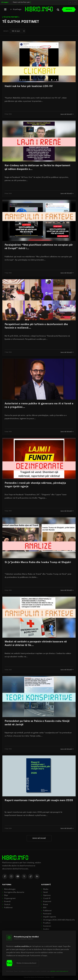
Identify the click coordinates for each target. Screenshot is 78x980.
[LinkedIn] (37, 876)
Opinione (46, 895)
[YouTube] (18, 876)
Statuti (6, 905)
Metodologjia (9, 889)
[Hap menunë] (5, 9)
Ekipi (5, 895)
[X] (24, 876)
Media (45, 889)
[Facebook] (5, 876)
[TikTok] (31, 876)
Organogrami (9, 898)
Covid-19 (46, 898)
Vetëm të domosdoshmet (26, 963)
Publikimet (7, 908)
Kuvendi (6, 902)
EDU (44, 908)
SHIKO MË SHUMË (39, 838)
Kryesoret (46, 902)
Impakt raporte (49, 917)
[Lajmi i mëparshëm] (70, 2)
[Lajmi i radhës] (75, 2)
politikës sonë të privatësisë (59, 971)
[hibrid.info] (15, 858)
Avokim (45, 929)
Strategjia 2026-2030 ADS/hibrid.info (58, 920)
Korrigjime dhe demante (13, 892)
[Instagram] (11, 876)
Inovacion (46, 926)
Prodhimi (46, 923)
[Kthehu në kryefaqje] (16, 9)
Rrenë (45, 905)
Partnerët (46, 914)
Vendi (44, 892)
